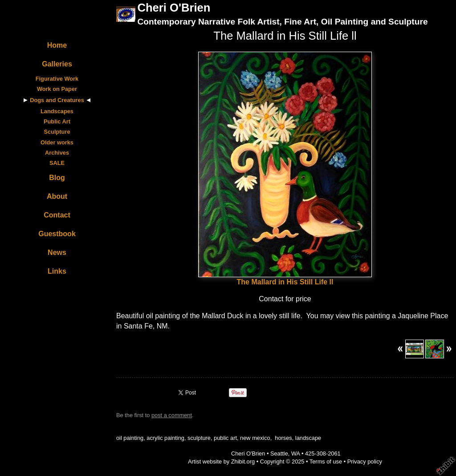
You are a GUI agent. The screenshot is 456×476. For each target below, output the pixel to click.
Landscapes (57, 111)
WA (295, 453)
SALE (57, 163)
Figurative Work (57, 79)
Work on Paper (57, 89)
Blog (57, 178)
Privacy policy (365, 462)
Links (57, 271)
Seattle (279, 453)
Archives (57, 153)
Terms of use (326, 462)
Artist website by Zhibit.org (221, 462)
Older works (57, 142)
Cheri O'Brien (174, 8)
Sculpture (57, 132)
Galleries (57, 64)
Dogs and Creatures (57, 100)
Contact (57, 215)
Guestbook (57, 234)
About (57, 196)
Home (57, 45)
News (57, 252)
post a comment (172, 415)
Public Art (57, 121)
